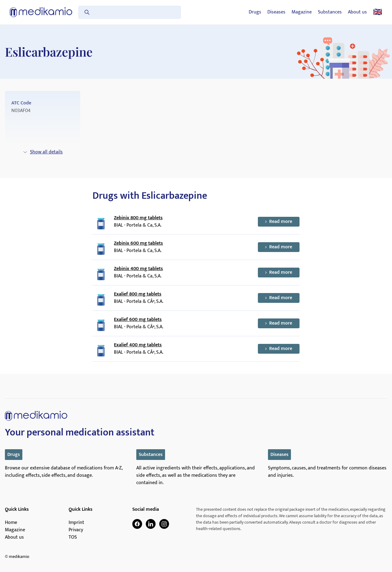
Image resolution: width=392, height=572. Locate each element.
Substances (330, 12)
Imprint (76, 523)
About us (357, 12)
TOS (73, 537)
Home (11, 523)
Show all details (43, 152)
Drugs (255, 12)
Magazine (302, 12)
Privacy (76, 530)
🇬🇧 (378, 12)
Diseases (276, 12)
